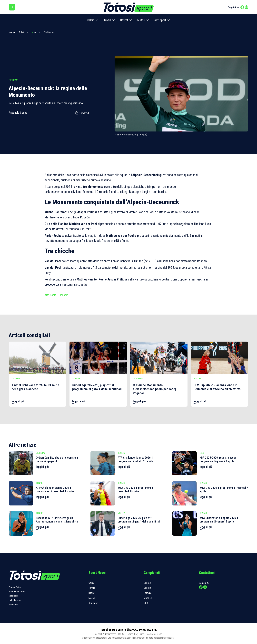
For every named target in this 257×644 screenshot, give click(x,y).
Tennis (107, 20)
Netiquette (13, 604)
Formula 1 (149, 593)
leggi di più (18, 401)
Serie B (147, 588)
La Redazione (15, 600)
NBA (146, 603)
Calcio (91, 20)
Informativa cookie (17, 591)
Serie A (147, 583)
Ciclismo (49, 32)
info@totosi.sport (154, 634)
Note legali (14, 596)
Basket (124, 20)
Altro (37, 32)
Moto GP (148, 598)
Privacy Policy (15, 587)
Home (12, 32)
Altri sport (160, 20)
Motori (141, 20)
